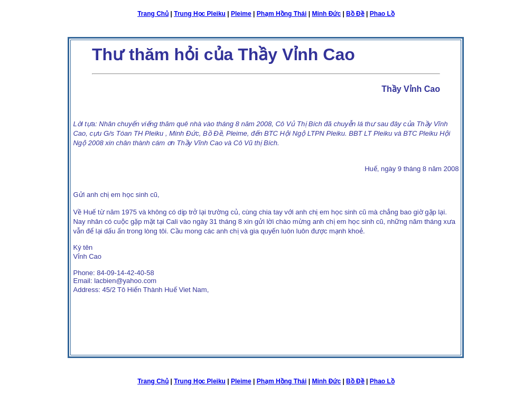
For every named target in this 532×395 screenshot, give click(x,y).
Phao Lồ (382, 14)
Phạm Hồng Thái (282, 14)
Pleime (241, 14)
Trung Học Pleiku (200, 14)
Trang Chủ (153, 14)
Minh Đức (326, 14)
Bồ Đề (355, 14)
